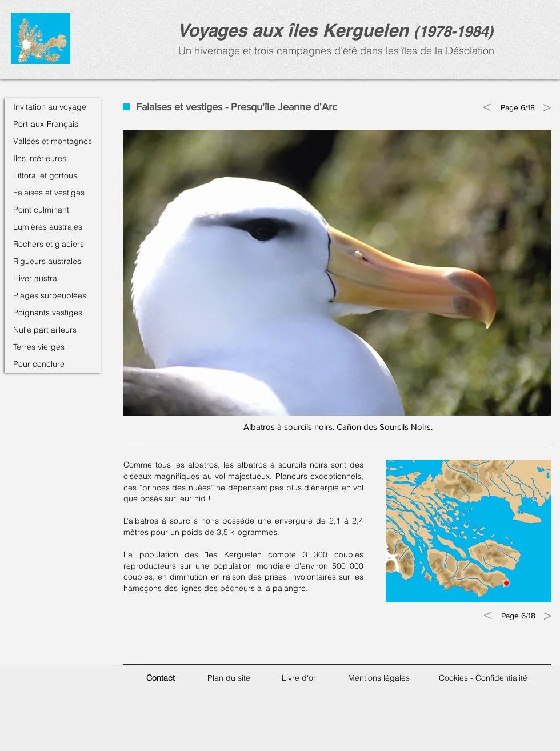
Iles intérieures (40, 158)
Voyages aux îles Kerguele (287, 30)
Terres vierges (39, 347)
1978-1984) (456, 31)
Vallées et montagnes (53, 141)
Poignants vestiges (48, 313)
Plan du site (229, 678)
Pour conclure (39, 364)
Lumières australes (48, 227)
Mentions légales (379, 678)
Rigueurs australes (47, 261)
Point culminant (41, 210)
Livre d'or (299, 678)
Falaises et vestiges (49, 193)
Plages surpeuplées (50, 295)
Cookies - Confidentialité (483, 678)
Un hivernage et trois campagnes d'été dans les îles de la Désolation (335, 51)
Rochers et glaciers (49, 244)
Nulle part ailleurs (45, 330)
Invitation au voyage (50, 107)
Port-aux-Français (46, 124)
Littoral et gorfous (45, 175)
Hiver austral (36, 278)
